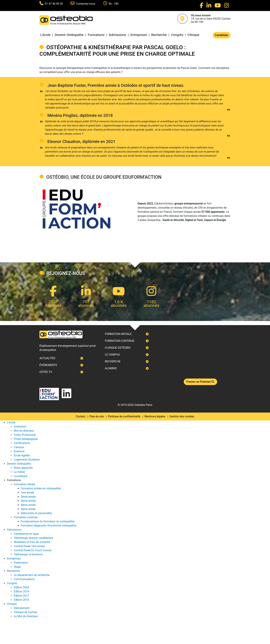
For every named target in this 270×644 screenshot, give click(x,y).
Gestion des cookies (182, 416)
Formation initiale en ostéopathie (41, 488)
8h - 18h (114, 4)
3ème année (28, 501)
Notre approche (23, 468)
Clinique (193, 35)
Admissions (118, 35)
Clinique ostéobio (118, 348)
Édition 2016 (21, 600)
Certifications (22, 443)
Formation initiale (118, 334)
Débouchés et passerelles (36, 513)
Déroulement (22, 608)
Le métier (20, 472)
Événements (48, 365)
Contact (81, 416)
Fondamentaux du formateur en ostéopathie (48, 521)
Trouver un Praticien (200, 382)
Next (40, 322)
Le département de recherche (32, 575)
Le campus (112, 355)
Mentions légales (155, 416)
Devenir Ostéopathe (69, 35)
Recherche (159, 35)
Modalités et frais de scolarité (32, 542)
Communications (24, 579)
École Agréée (22, 455)
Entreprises (139, 35)
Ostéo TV (46, 372)
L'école (45, 35)
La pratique (21, 476)
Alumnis (111, 368)
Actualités (47, 358)
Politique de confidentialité (124, 416)
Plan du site (97, 416)
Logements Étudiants (27, 460)
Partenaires (21, 563)
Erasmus (19, 451)
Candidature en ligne (26, 534)
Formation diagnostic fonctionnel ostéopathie (49, 526)
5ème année (28, 509)
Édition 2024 (21, 587)
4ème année (28, 505)
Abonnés (53, 306)
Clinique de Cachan (26, 612)
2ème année (28, 497)
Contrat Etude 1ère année (29, 546)
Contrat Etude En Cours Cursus (33, 550)
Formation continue (120, 341)
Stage (17, 567)
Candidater (222, 35)
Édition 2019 (21, 592)
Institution (20, 427)
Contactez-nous (86, 4)
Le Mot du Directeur (26, 616)
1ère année (27, 493)
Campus (19, 447)
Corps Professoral (25, 435)
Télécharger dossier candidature (33, 538)
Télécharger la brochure (28, 554)
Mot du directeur (24, 431)
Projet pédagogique (26, 439)
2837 (53, 302)
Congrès (177, 35)
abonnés (86, 306)
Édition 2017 (21, 596)
